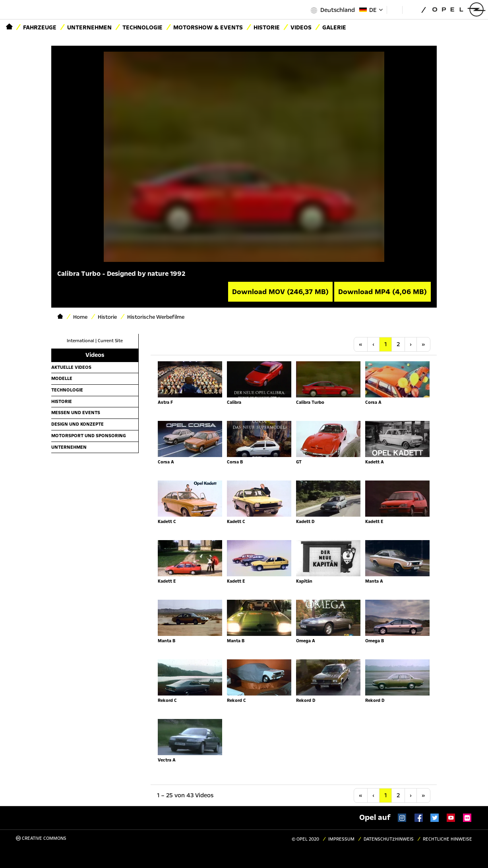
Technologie (142, 27)
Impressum (341, 839)
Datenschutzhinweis (389, 839)
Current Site (110, 341)
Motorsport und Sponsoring (89, 436)
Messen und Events (76, 413)
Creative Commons (41, 838)
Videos (301, 27)
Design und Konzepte (77, 424)
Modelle (62, 378)
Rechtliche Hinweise (447, 839)
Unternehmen (89, 27)
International (80, 341)
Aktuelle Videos (71, 367)
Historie (267, 27)
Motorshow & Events (208, 27)
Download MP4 (382, 292)
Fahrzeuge (40, 27)
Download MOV (280, 292)
